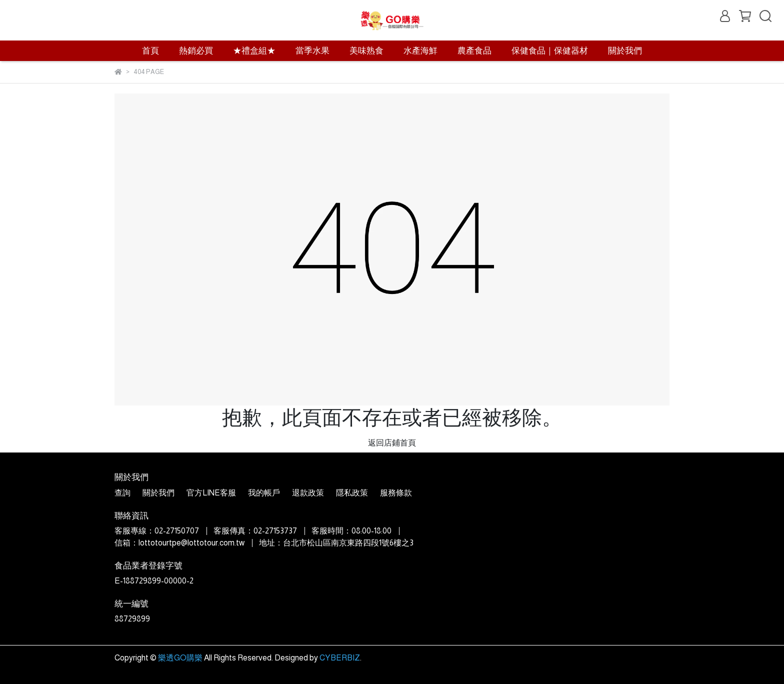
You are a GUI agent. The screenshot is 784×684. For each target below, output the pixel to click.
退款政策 (308, 493)
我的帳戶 (264, 493)
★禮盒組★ (254, 51)
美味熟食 (366, 51)
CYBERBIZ (340, 658)
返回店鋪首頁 (392, 443)
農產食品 (474, 51)
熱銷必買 (196, 51)
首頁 (150, 51)
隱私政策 (352, 493)
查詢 (122, 493)
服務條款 (396, 493)
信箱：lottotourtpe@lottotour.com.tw (179, 543)
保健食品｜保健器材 (550, 51)
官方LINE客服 (211, 493)
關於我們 (625, 51)
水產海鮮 (420, 51)
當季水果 (312, 51)
